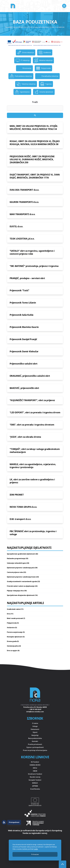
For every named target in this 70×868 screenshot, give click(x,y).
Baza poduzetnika (35, 738)
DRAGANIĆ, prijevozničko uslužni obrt (30, 376)
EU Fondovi (35, 762)
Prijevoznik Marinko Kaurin (24, 327)
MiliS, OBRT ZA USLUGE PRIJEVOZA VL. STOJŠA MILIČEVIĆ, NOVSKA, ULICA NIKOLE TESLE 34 (34, 127)
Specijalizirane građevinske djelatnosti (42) (22, 554)
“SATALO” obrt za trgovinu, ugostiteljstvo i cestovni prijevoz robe (32, 252)
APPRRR (35, 786)
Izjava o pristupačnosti (35, 747)
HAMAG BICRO (35, 765)
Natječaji (35, 735)
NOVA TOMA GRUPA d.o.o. (23, 507)
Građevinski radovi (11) (15, 609)
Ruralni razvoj (35, 777)
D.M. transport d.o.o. (20, 519)
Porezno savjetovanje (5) (16, 632)
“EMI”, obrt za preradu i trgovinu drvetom (32, 425)
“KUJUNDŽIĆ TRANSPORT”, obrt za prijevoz (32, 400)
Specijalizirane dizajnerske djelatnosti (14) (22, 595)
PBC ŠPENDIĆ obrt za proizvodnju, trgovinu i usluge (33, 533)
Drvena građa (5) (13, 641)
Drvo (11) (10, 614)
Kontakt (35, 741)
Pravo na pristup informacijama (35, 750)
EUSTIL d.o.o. (16, 226)
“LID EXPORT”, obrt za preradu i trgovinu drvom (35, 412)
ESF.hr (35, 768)
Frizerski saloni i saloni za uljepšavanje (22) (22, 586)
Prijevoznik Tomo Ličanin (23, 303)
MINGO (35, 783)
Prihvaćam (35, 854)
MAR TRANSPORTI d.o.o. (22, 214)
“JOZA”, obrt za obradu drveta (25, 437)
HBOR (35, 771)
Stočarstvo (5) (12, 628)
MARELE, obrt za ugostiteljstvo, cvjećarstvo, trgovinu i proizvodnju (33, 466)
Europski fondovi (35, 780)
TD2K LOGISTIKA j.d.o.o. (22, 239)
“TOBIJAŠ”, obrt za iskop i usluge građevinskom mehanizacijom (35, 450)
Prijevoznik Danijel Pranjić (23, 339)
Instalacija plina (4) (14, 646)
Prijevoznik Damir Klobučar (24, 351)
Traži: (35, 102)
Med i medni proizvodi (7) (16, 618)
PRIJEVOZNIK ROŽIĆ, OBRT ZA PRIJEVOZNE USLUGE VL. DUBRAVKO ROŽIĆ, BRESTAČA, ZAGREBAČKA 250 (32, 159)
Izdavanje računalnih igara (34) (18, 563)
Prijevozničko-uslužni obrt (23, 364)
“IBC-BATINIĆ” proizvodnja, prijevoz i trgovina (34, 266)
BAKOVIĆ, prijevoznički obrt (24, 388)
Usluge (35, 726)
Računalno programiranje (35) (18, 558)
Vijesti (35, 732)
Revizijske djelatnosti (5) (16, 637)
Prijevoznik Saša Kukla (21, 315)
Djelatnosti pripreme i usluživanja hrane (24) (23, 577)
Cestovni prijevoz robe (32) (16, 572)
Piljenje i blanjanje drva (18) (17, 591)
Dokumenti (35, 729)
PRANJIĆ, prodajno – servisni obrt (27, 278)
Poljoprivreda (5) (13, 623)
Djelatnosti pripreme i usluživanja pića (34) (22, 568)
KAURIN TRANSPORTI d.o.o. (24, 202)
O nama (35, 723)
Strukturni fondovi (35, 774)
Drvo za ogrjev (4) (13, 651)
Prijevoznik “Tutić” (19, 290)
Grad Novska (35, 789)
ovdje (36, 849)
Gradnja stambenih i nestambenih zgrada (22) (23, 581)
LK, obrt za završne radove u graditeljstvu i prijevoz (32, 481)
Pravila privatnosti (35, 744)
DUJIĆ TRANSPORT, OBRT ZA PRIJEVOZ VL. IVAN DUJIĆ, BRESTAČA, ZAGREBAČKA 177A (35, 176)
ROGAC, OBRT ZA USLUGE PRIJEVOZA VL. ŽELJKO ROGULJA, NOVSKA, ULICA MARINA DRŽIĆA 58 (35, 143)
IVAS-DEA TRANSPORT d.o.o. (24, 190)
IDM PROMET (17, 495)
